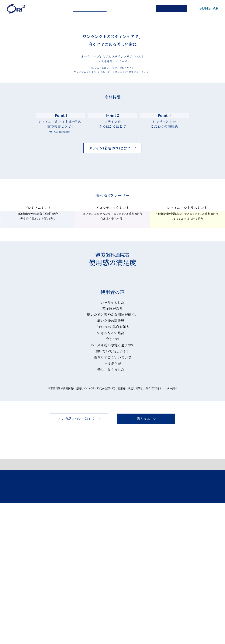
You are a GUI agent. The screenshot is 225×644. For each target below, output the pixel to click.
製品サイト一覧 (140, 625)
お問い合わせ (114, 625)
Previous (81, 444)
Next (144, 444)
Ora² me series (50, 8)
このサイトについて (85, 625)
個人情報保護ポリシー (49, 625)
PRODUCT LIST (132, 8)
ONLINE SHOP (174, 8)
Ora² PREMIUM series (91, 9)
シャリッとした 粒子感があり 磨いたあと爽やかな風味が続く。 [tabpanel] (112, 448)
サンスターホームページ (174, 625)
